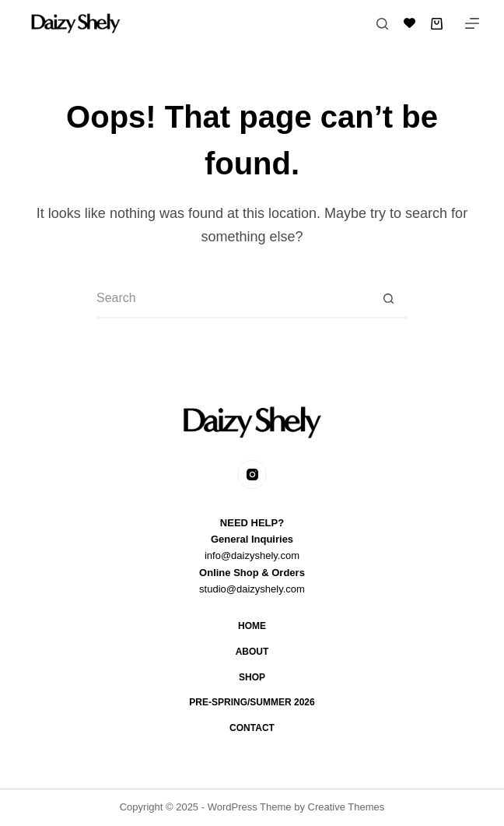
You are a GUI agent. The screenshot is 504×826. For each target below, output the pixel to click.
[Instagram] (252, 475)
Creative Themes (346, 807)
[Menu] (472, 23)
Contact (252, 728)
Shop (252, 677)
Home (252, 626)
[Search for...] (233, 299)
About (252, 652)
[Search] (382, 24)
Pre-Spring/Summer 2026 (252, 702)
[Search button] (388, 299)
